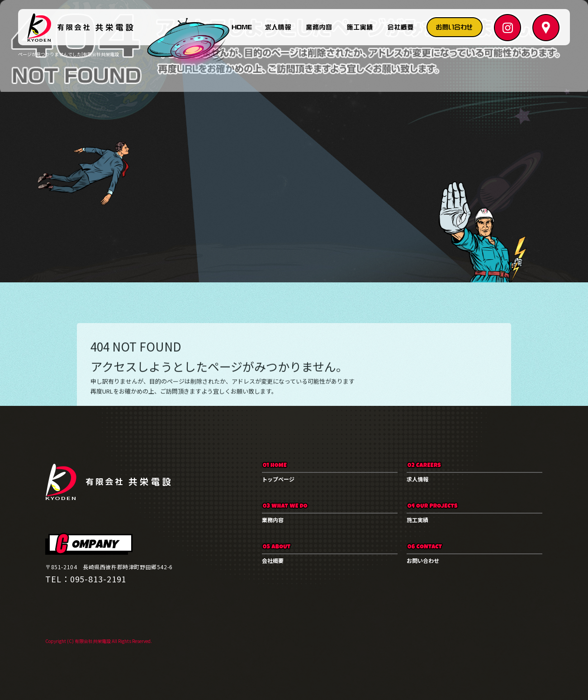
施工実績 (360, 27)
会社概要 (400, 27)
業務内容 (319, 27)
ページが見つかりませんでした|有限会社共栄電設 (69, 54)
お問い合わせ (455, 27)
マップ (543, 27)
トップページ (242, 27)
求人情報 (278, 27)
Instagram (507, 27)
